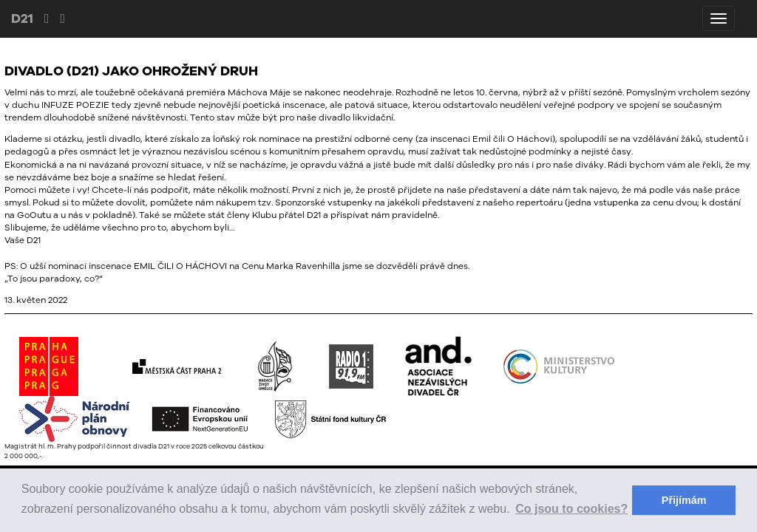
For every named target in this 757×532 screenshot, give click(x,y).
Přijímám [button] (684, 500)
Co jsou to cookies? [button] (571, 509)
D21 (22, 18)
